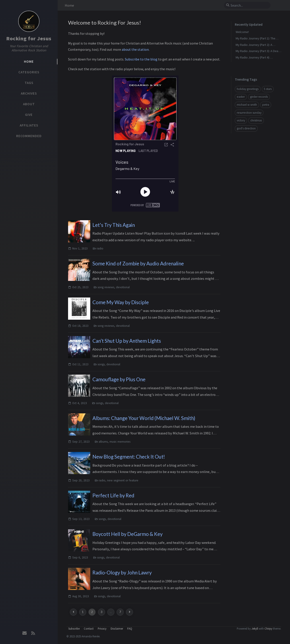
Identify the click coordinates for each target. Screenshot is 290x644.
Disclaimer (117, 628)
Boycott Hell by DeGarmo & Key (127, 534)
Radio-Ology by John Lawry (122, 573)
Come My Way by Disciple (121, 302)
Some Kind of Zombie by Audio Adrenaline (138, 264)
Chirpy (268, 628)
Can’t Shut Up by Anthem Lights (127, 341)
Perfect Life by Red (113, 495)
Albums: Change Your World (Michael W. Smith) (144, 418)
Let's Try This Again (114, 225)
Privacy (102, 628)
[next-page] (129, 612)
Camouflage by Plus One (119, 379)
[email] (25, 633)
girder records (259, 97)
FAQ (130, 628)
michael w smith (247, 105)
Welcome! (242, 32)
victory (241, 120)
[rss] (33, 633)
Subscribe (74, 628)
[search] (249, 5)
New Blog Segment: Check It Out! (129, 457)
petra (266, 105)
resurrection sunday (249, 113)
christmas (256, 120)
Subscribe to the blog (141, 59)
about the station (135, 49)
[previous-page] (73, 612)
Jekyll (255, 628)
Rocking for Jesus (29, 38)
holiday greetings (248, 89)
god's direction (246, 128)
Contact (89, 628)
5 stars (268, 89)
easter (241, 97)
